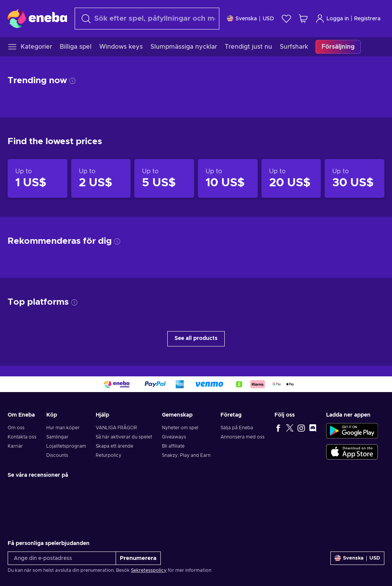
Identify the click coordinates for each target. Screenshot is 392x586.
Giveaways (174, 437)
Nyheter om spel (180, 428)
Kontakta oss (22, 437)
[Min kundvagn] (303, 19)
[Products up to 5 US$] (164, 179)
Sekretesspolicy (149, 570)
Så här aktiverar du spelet (124, 437)
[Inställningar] (251, 19)
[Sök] (147, 19)
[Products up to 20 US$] (291, 179)
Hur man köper (63, 428)
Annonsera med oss (243, 437)
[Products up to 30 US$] (354, 179)
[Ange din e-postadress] (62, 558)
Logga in (332, 19)
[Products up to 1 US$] (38, 179)
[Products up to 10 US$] (228, 179)
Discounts (57, 455)
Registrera (367, 19)
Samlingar (57, 437)
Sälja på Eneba (237, 428)
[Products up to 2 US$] (101, 179)
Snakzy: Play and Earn (186, 455)
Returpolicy (109, 455)
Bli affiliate (173, 446)
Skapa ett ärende (114, 446)
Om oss (16, 428)
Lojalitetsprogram (66, 446)
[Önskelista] (286, 19)
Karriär (15, 446)
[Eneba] (37, 18)
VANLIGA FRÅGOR (116, 428)
